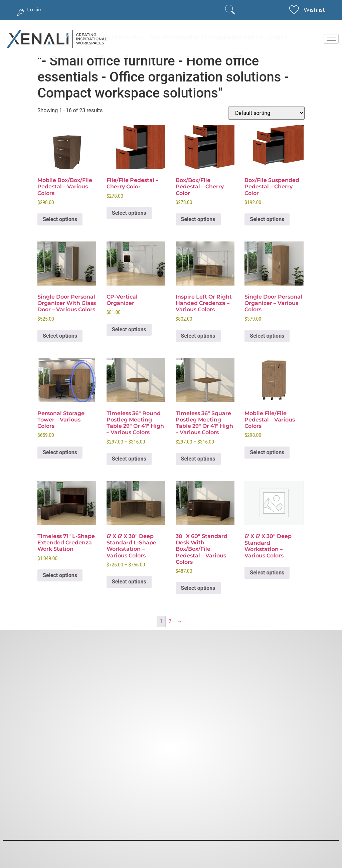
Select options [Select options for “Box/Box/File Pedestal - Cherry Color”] (198, 219)
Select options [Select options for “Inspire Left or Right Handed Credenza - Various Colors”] (198, 336)
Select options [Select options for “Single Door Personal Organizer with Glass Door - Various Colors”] (60, 336)
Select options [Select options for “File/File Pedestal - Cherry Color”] (129, 213)
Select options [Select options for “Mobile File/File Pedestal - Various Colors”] (267, 452)
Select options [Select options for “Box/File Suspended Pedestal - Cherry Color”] (267, 219)
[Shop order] (266, 113)
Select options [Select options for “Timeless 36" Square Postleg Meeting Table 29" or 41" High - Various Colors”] (198, 459)
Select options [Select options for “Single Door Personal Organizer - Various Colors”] (267, 336)
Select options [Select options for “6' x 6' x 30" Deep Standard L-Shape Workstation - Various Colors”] (129, 582)
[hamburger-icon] (331, 39)
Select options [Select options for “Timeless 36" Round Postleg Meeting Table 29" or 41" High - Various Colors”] (129, 459)
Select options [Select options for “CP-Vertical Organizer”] (129, 329)
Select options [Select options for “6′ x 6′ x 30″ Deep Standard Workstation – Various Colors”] (267, 573)
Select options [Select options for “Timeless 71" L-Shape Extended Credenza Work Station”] (60, 575)
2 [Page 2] (170, 621)
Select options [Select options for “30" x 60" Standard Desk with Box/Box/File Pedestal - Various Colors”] (198, 588)
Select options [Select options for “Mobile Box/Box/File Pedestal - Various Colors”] (60, 219)
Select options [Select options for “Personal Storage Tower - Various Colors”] (60, 452)
